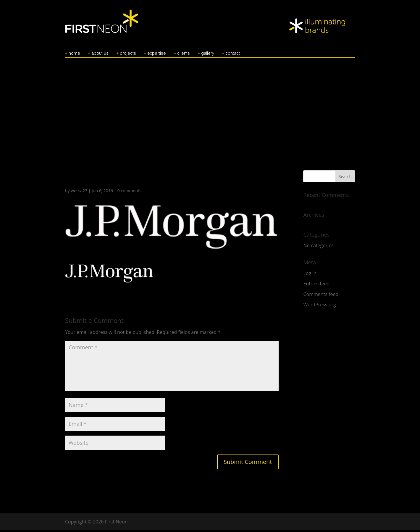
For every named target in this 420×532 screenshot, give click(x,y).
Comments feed (321, 296)
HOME (74, 55)
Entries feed (316, 285)
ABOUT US (100, 55)
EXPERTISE (157, 55)
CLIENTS (184, 55)
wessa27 (79, 192)
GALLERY (208, 55)
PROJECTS (128, 55)
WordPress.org (319, 306)
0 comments (129, 192)
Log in (310, 275)
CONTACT (233, 55)
